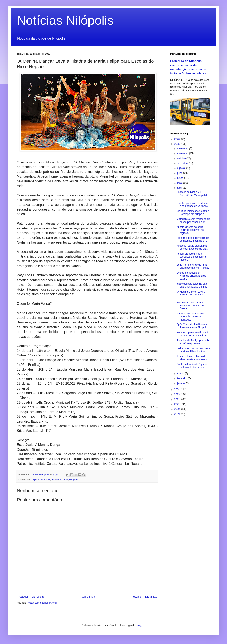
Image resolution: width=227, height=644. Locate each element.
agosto (181, 168)
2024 (177, 390)
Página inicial (88, 597)
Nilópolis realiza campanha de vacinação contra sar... (193, 247)
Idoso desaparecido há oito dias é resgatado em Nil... (192, 285)
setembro (183, 163)
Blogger (140, 625)
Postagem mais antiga (144, 597)
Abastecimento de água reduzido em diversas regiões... (190, 230)
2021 (177, 404)
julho (180, 173)
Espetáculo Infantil (41, 480)
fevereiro (182, 378)
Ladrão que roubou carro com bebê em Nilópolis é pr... (193, 350)
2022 (177, 399)
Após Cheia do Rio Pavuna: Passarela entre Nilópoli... (193, 326)
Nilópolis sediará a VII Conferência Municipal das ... (193, 195)
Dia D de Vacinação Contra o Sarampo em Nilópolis (193, 212)
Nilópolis (73, 480)
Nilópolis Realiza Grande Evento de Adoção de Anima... (190, 306)
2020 (177, 409)
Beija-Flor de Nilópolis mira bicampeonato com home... (193, 266)
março (181, 374)
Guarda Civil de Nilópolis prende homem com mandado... (190, 317)
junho (181, 178)
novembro (183, 153)
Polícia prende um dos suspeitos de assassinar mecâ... (192, 257)
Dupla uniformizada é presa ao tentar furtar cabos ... (192, 366)
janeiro (181, 383)
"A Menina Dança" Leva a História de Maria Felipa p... (191, 295)
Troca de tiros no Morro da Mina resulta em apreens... (193, 358)
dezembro (183, 148)
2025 (177, 144)
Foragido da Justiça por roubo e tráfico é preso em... (193, 342)
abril (180, 188)
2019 (177, 414)
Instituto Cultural (60, 480)
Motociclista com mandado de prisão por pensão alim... (193, 220)
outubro (182, 158)
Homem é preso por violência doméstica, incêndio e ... (193, 239)
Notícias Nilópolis (65, 20)
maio (180, 183)
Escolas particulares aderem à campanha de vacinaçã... (193, 205)
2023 (177, 394)
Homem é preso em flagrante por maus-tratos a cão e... (193, 334)
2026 (177, 139)
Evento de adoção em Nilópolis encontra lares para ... (191, 276)
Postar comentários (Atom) (42, 603)
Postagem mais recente (31, 597)
